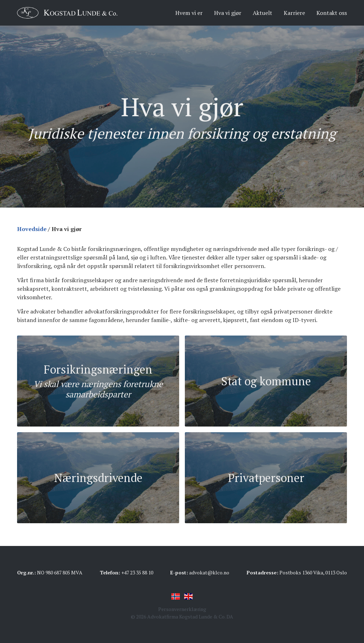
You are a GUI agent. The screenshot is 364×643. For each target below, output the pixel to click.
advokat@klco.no (209, 572)
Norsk (176, 596)
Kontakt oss (332, 13)
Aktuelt (263, 13)
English (188, 596)
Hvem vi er (189, 13)
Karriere (294, 13)
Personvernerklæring (182, 609)
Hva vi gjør (228, 13)
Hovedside (32, 229)
